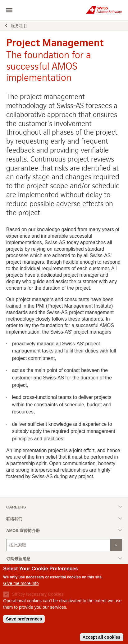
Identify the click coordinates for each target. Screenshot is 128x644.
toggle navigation (9, 10)
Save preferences (24, 625)
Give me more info (21, 589)
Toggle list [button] (64, 507)
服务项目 (19, 26)
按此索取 (18, 545)
